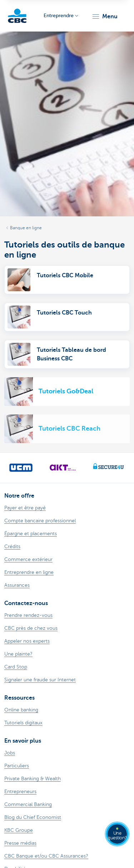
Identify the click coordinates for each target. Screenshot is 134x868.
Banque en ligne (26, 228)
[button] (105, 16)
